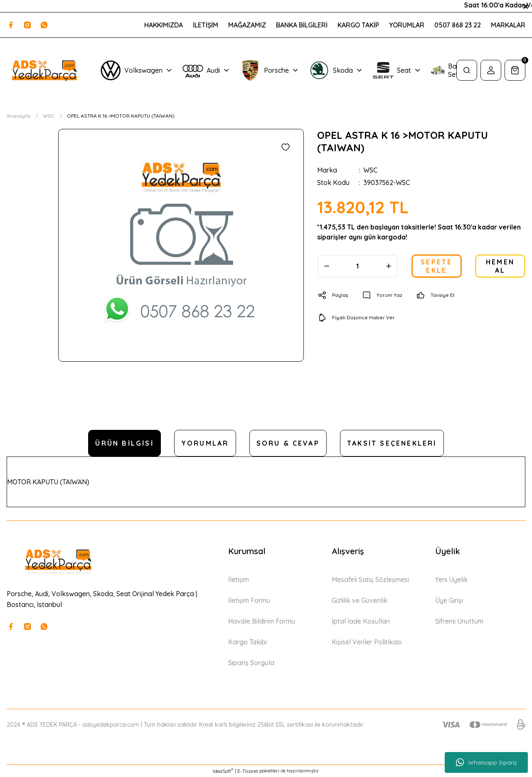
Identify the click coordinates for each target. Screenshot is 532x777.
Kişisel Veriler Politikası (367, 642)
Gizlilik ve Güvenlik (360, 600)
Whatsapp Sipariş (486, 762)
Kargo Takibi (248, 642)
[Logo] (44, 70)
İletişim (239, 580)
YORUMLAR (407, 25)
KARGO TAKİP (358, 25)
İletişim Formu (249, 600)
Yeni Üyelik (451, 580)
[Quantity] (358, 266)
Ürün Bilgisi (124, 443)
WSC (370, 170)
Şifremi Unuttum (459, 621)
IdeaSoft (223, 771)
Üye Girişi (449, 600)
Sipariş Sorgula (251, 663)
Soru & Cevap (288, 443)
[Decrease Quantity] (327, 266)
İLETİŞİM (206, 25)
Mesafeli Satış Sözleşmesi (370, 580)
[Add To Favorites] (286, 147)
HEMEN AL (500, 266)
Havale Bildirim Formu (262, 621)
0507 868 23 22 (458, 25)
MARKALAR (508, 25)
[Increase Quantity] (389, 266)
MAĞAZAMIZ (247, 25)
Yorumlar (205, 443)
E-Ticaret (248, 771)
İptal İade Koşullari (361, 621)
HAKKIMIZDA (164, 25)
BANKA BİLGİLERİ (302, 25)
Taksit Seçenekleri (392, 443)
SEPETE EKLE (436, 266)
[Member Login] (491, 70)
